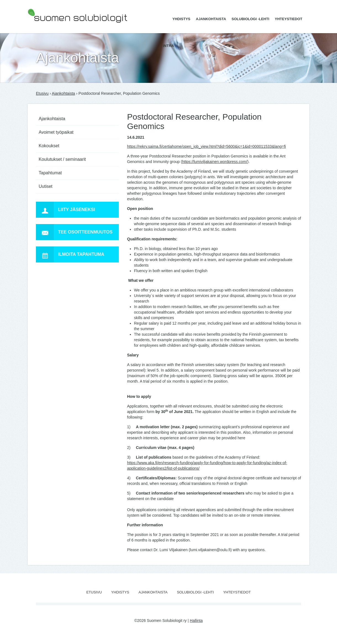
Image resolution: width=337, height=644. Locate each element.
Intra (168, 46)
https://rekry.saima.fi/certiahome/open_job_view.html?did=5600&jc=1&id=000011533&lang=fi (206, 146)
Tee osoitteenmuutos (74, 232)
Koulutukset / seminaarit (62, 159)
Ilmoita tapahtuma (70, 254)
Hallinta (196, 621)
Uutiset (46, 186)
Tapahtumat (50, 173)
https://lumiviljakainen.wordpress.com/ (215, 162)
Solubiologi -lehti (250, 19)
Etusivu (42, 93)
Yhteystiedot (289, 19)
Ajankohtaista (211, 19)
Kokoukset (49, 146)
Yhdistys (181, 19)
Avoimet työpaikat (56, 132)
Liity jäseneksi (65, 210)
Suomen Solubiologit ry (48, 26)
